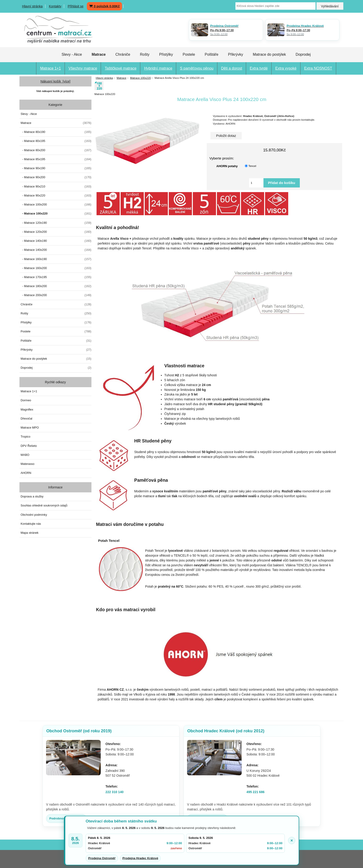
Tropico (25, 437)
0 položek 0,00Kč (104, 6)
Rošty (145, 54)
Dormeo (26, 400)
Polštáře (211, 54)
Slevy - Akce (72, 54)
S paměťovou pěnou (197, 68)
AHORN (26, 473)
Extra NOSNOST (318, 68)
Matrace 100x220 (141, 78)
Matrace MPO (30, 428)
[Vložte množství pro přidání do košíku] (256, 183)
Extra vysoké (286, 68)
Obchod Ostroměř (79, 731)
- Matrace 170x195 (56, 277)
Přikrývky (236, 54)
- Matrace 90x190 (56, 168)
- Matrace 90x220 (56, 196)
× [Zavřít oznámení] (292, 840)
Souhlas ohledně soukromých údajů (44, 505)
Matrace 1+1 (50, 68)
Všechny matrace (83, 68)
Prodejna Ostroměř (102, 858)
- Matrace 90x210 (56, 187)
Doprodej (303, 54)
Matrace (122, 78)
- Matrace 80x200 (56, 150)
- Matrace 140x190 (56, 241)
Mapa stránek (30, 533)
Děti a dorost (232, 68)
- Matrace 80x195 (56, 141)
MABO (25, 455)
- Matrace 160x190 (56, 259)
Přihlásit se (75, 6)
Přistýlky (166, 54)
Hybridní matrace (158, 68)
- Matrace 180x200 (56, 286)
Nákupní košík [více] (55, 81)
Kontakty (55, 6)
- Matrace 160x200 (56, 268)
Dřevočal (26, 419)
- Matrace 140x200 (56, 250)
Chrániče (123, 54)
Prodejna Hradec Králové (140, 858)
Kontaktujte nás (31, 524)
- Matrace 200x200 (56, 295)
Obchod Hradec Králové (226, 731)
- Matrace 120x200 (56, 232)
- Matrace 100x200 (56, 205)
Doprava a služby (32, 496)
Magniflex (27, 409)
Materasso (28, 464)
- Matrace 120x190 (56, 223)
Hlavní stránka (32, 6)
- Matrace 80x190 (56, 132)
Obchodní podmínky (34, 515)
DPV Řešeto (29, 446)
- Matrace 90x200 (56, 177)
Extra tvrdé (259, 68)
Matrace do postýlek (269, 54)
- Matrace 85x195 (56, 159)
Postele (189, 54)
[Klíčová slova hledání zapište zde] (275, 6)
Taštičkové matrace (120, 68)
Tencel (252, 166)
